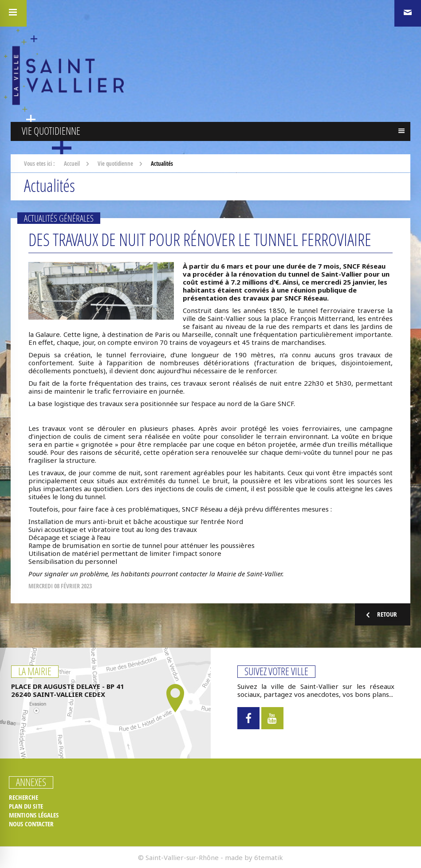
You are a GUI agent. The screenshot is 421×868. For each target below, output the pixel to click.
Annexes (31, 782)
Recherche (24, 798)
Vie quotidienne (115, 164)
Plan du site (26, 806)
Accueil (72, 164)
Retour (380, 614)
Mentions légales (34, 815)
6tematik (269, 857)
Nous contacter (31, 824)
